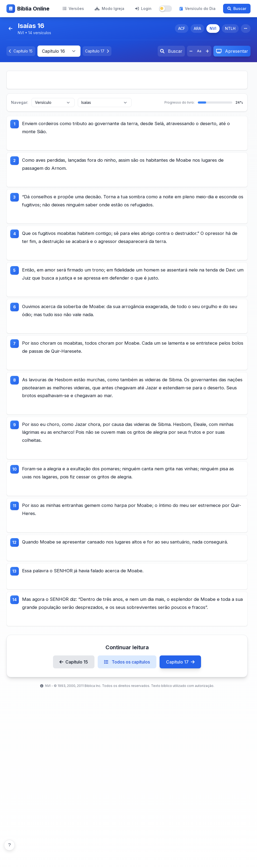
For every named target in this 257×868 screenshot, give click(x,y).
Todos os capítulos (127, 706)
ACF (182, 28)
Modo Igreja (110, 8)
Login (143, 8)
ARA (197, 28)
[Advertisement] (127, 80)
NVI (213, 28)
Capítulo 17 (180, 706)
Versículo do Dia (198, 8)
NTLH (230, 28)
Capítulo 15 (74, 706)
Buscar (237, 8)
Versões (73, 8)
